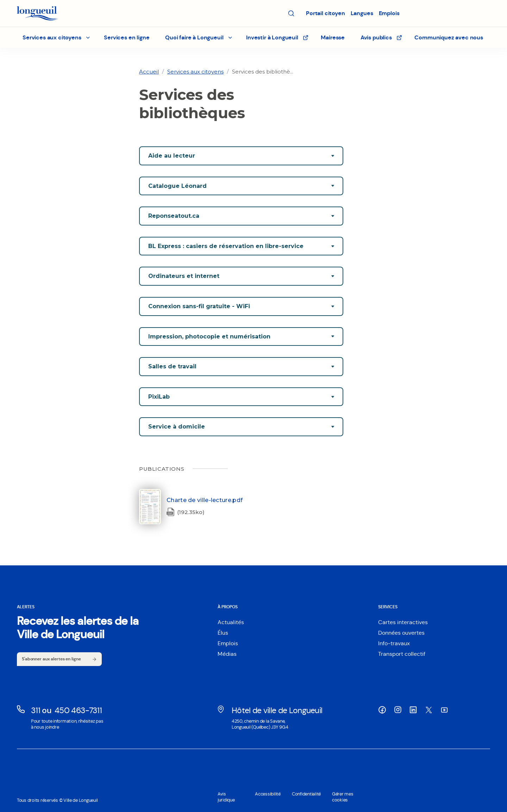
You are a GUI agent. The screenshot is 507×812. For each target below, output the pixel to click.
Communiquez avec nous (449, 37)
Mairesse (333, 37)
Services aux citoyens (195, 72)
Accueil (149, 72)
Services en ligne (127, 37)
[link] (149, 72)
